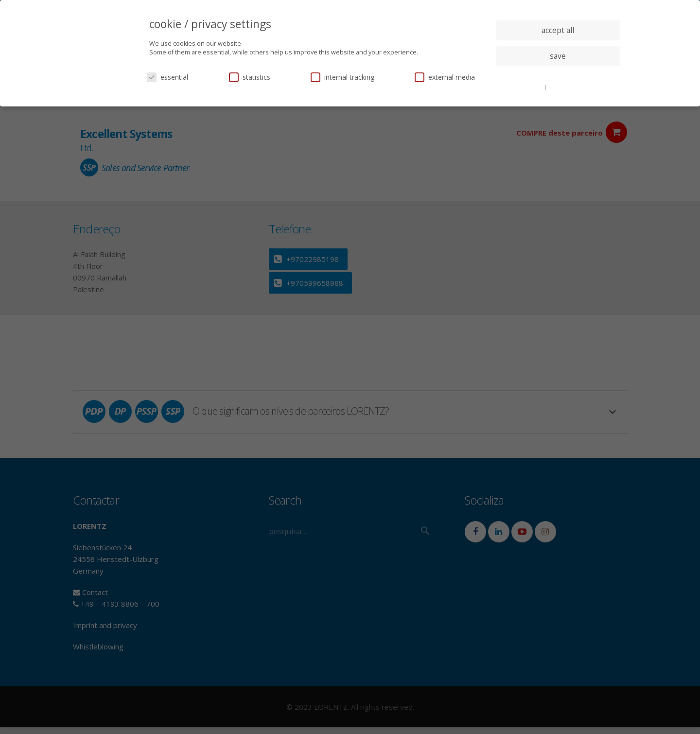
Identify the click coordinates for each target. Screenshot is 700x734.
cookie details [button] (525, 87)
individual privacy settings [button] (558, 75)
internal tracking (342, 77)
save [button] (558, 56)
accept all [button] (558, 30)
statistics (250, 77)
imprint (600, 87)
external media (445, 77)
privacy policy (567, 87)
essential (167, 77)
